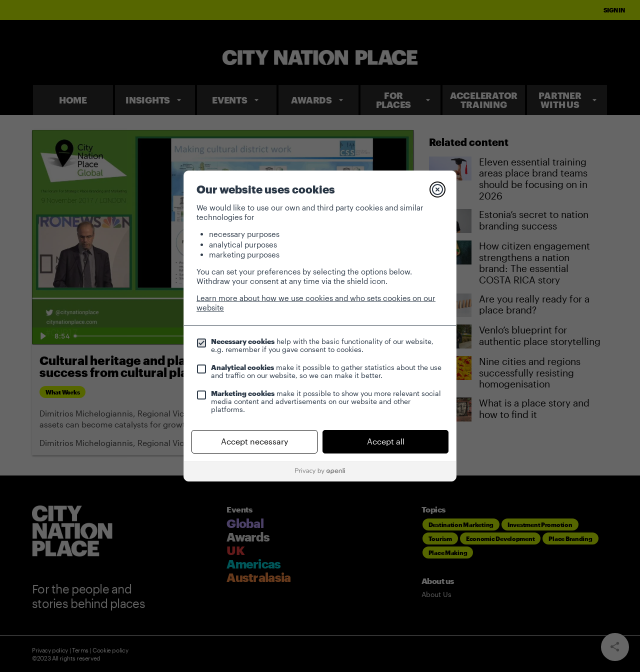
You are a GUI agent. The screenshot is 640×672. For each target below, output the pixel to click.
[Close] (437, 189)
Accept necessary (254, 441)
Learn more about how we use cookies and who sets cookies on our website (316, 303)
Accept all (386, 441)
